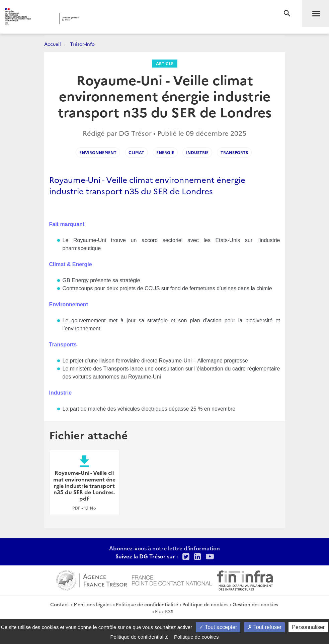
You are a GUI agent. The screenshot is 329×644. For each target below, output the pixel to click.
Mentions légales (93, 604)
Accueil (53, 44)
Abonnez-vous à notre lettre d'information (164, 548)
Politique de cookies (205, 604)
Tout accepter (218, 627)
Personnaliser (308, 627)
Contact (60, 604)
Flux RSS (164, 611)
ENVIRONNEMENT (98, 152)
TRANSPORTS (234, 152)
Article (165, 63)
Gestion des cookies (255, 604)
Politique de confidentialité (147, 604)
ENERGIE (165, 152)
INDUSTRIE (197, 152)
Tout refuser (265, 627)
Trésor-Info (82, 44)
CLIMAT (136, 152)
